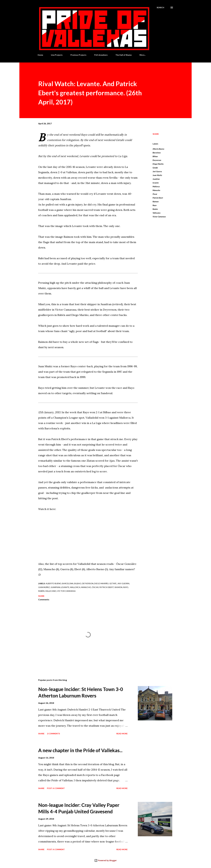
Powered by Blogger (105, 860)
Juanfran (156, 179)
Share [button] (156, 134)
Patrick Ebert (158, 198)
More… (143, 55)
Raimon (156, 202)
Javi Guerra (157, 171)
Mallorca (156, 186)
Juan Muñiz (157, 175)
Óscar (155, 194)
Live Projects (57, 55)
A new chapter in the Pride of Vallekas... (80, 750)
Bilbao (155, 156)
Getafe (155, 168)
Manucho (156, 190)
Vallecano (157, 213)
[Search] (160, 8)
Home (40, 55)
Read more (122, 734)
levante (156, 183)
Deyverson (157, 160)
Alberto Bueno (158, 149)
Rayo (155, 205)
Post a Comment (56, 788)
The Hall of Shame (124, 55)
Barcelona (157, 153)
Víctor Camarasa (159, 217)
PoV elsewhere (101, 55)
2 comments (53, 734)
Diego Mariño (158, 164)
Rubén (155, 209)
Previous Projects (78, 55)
